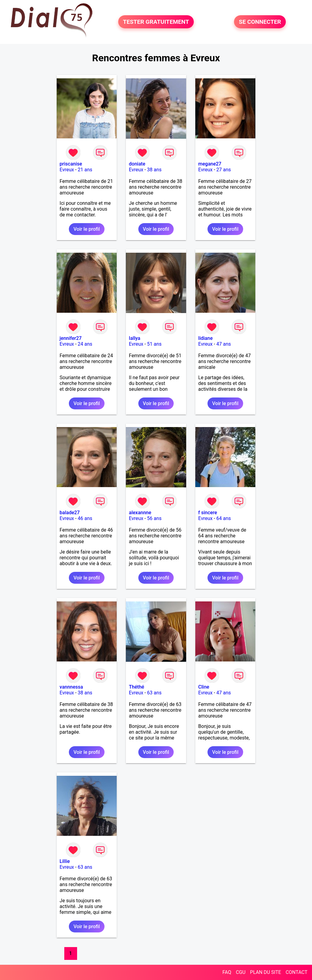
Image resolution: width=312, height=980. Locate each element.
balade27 (70, 513)
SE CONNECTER (260, 22)
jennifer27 (71, 338)
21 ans (85, 170)
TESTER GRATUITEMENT (156, 22)
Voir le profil (87, 229)
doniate (137, 164)
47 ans (224, 344)
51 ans (154, 344)
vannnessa (71, 687)
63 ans (154, 693)
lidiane (206, 338)
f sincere (208, 513)
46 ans (85, 518)
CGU (241, 972)
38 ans (154, 170)
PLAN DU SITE (266, 972)
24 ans (85, 344)
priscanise (71, 164)
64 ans (224, 518)
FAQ (227, 972)
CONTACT (296, 972)
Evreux (67, 170)
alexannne (140, 513)
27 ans (224, 170)
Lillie (65, 861)
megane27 (210, 164)
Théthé (136, 687)
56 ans (154, 518)
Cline (204, 687)
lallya (135, 338)
